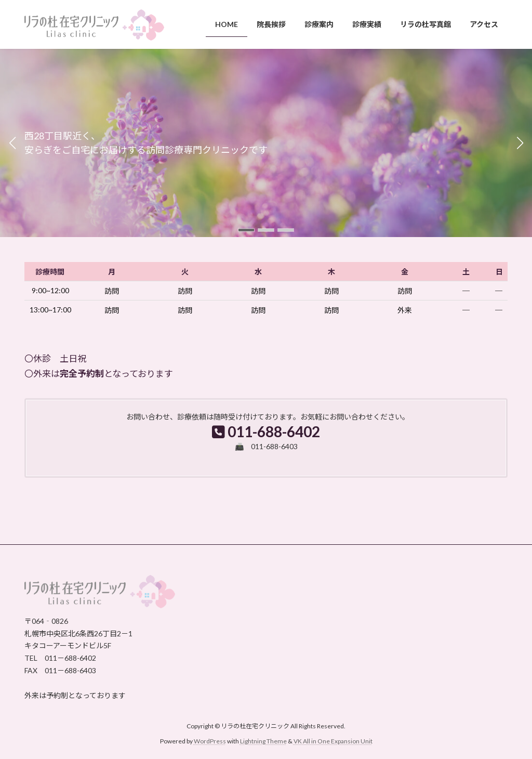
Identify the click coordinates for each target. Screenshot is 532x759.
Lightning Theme (263, 741)
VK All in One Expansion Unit (333, 741)
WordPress (210, 741)
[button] (246, 230)
